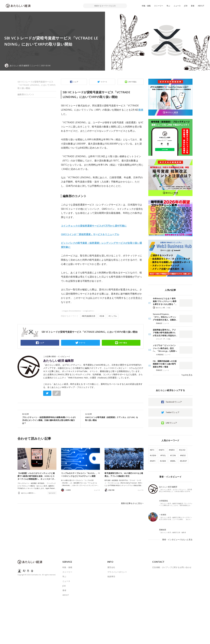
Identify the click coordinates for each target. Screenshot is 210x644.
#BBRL (173, 461)
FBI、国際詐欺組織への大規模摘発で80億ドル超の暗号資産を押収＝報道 (165, 364)
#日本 (102, 316)
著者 (193, 6)
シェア (76, 82)
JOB (186, 6)
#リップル (113, 316)
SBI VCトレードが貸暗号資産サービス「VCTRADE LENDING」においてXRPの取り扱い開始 (37, 85)
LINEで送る (132, 82)
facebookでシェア (174, 402)
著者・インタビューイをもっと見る (177, 540)
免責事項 (111, 576)
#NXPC (153, 461)
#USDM (153, 455)
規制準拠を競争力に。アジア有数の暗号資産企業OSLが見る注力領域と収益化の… (165, 333)
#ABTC (162, 450)
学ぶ (168, 6)
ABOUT (201, 6)
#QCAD (182, 450)
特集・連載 (146, 6)
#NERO (172, 450)
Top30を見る (187, 375)
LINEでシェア (171, 423)
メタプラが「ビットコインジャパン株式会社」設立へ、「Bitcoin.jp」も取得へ (165, 348)
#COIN (173, 455)
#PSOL (163, 455)
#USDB (163, 461)
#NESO (183, 455)
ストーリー (159, 6)
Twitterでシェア (173, 412)
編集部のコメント (26, 94)
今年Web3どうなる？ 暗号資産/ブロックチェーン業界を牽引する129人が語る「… (165, 301)
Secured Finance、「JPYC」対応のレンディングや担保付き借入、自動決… (165, 317)
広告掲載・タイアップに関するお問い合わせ (172, 567)
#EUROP (183, 461)
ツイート (104, 82)
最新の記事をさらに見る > (132, 503)
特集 (169, 308)
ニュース (177, 6)
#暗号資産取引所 (89, 316)
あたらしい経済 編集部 (58, 361)
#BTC (152, 450)
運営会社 (111, 567)
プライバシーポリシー (117, 572)
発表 (141, 110)
